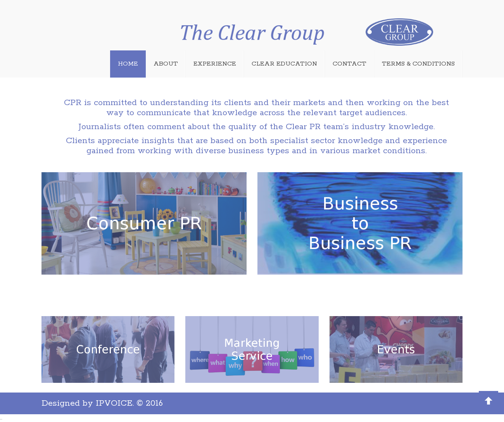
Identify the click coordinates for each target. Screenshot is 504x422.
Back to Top (488, 401)
